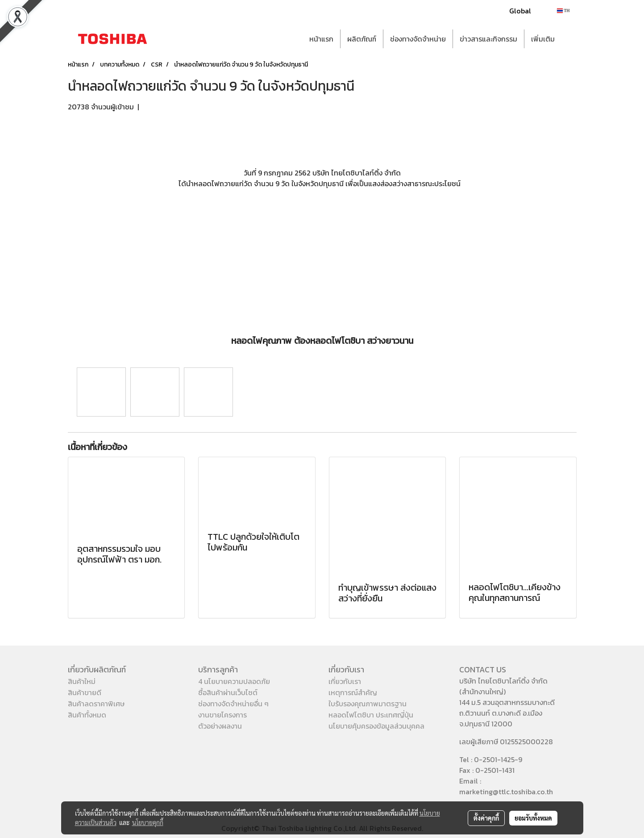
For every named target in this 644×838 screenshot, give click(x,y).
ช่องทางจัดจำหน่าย (418, 39)
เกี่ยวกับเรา (345, 681)
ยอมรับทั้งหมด (533, 818)
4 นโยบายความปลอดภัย (234, 681)
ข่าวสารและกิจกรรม (488, 39)
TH (563, 10)
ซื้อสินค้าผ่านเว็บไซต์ (228, 692)
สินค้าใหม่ (82, 681)
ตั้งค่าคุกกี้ (486, 818)
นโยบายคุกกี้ (148, 822)
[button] (569, 39)
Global (520, 11)
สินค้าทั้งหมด (87, 715)
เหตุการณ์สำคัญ (353, 692)
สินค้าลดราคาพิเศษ (96, 704)
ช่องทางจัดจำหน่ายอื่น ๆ (233, 704)
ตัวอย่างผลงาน (220, 726)
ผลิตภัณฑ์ (362, 39)
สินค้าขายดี (85, 692)
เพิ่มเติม (543, 39)
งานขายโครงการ (222, 715)
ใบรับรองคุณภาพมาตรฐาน (368, 704)
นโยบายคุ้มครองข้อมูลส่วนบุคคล (376, 726)
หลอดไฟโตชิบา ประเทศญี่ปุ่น (371, 715)
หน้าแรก (321, 39)
